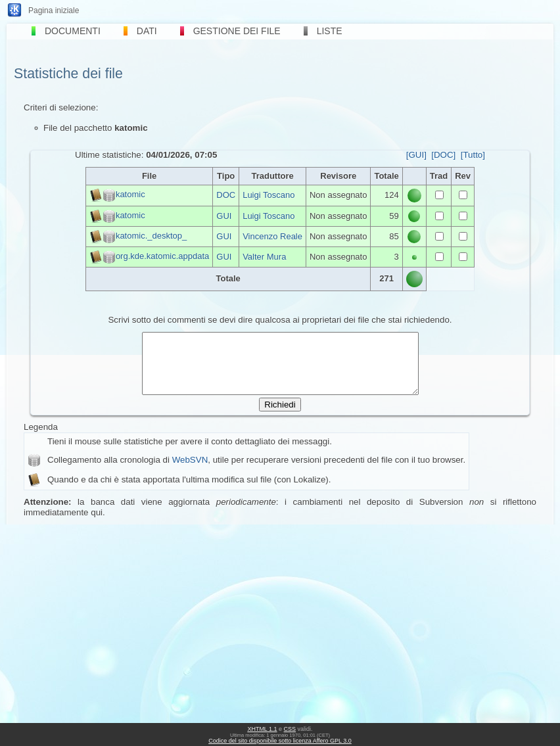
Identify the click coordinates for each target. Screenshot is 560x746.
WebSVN (190, 472)
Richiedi (280, 416)
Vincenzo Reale (272, 236)
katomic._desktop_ (151, 236)
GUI (224, 216)
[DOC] (443, 155)
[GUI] (416, 155)
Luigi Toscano (268, 195)
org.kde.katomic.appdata (162, 256)
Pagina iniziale (54, 11)
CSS (290, 729)
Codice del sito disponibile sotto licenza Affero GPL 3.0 (280, 741)
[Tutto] (473, 155)
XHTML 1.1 (262, 729)
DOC (226, 195)
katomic (130, 195)
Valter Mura (264, 257)
